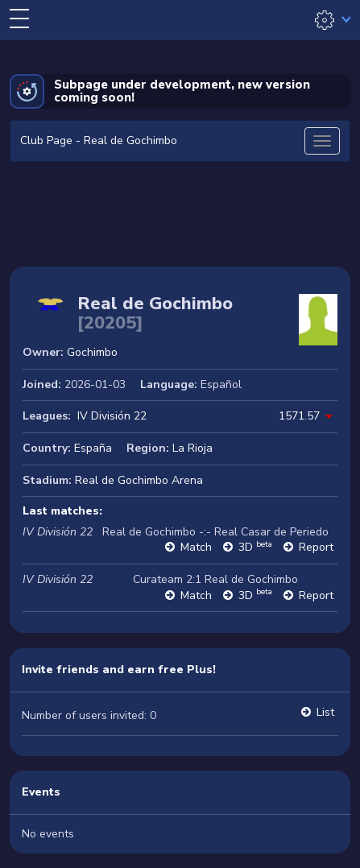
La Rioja (192, 448)
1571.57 (299, 416)
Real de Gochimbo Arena (139, 480)
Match (196, 547)
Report (316, 547)
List (325, 712)
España (93, 448)
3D (255, 547)
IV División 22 (112, 416)
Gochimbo (92, 352)
